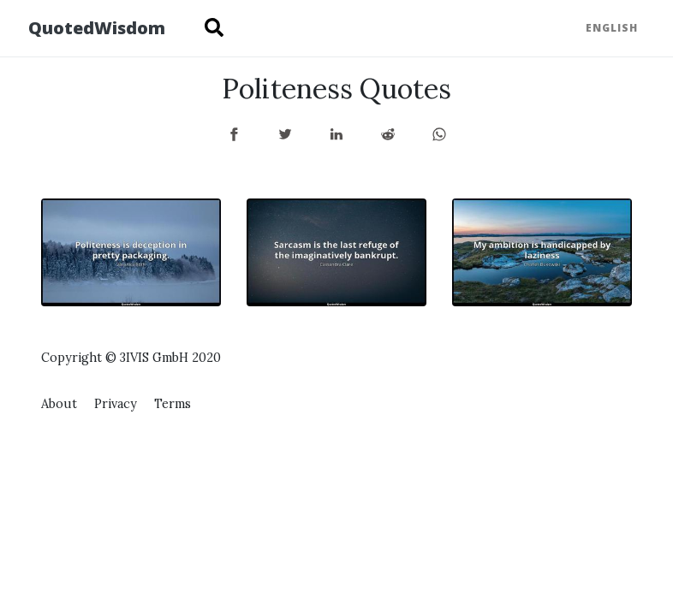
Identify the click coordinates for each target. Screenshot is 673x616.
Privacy (116, 404)
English (612, 28)
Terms (173, 404)
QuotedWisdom (97, 28)
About (59, 404)
